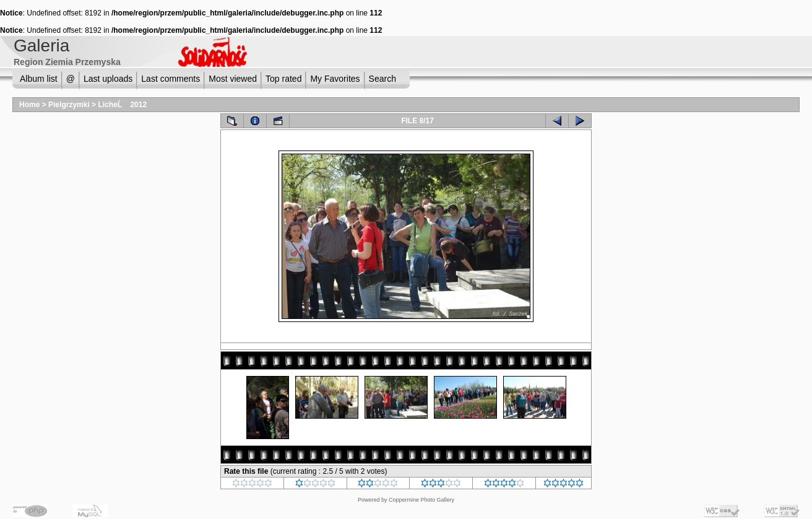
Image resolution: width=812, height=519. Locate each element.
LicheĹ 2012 (122, 105)
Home (29, 105)
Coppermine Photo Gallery (421, 500)
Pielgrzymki (69, 105)
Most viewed (233, 79)
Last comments (171, 79)
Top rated (283, 79)
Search (382, 79)
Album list (39, 79)
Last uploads (108, 79)
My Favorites (335, 79)
